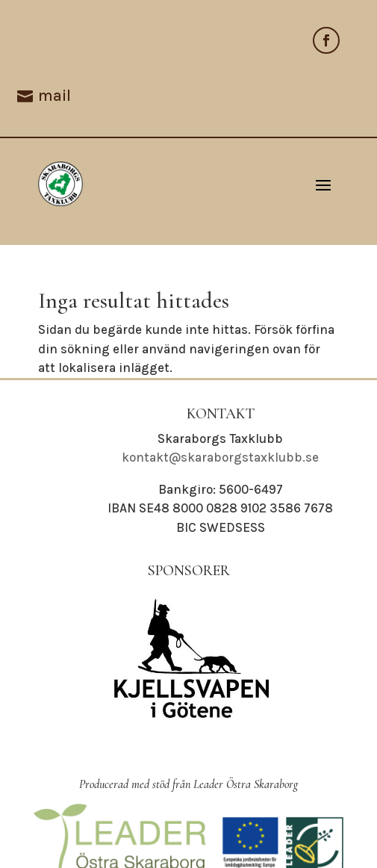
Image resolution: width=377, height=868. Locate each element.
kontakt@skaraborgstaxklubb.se (220, 457)
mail (54, 96)
